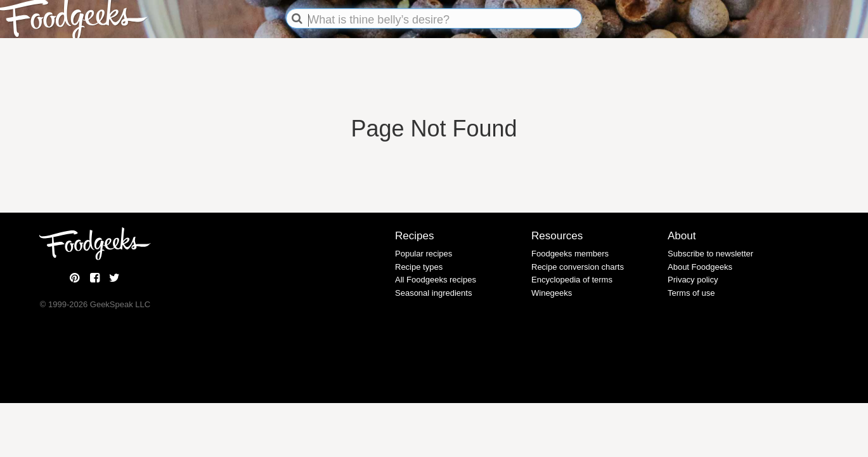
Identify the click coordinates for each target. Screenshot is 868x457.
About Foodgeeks (700, 267)
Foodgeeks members (570, 254)
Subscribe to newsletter (710, 254)
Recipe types (419, 267)
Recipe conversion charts (578, 267)
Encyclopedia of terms (572, 280)
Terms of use (691, 293)
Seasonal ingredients (433, 293)
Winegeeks (552, 293)
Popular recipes (424, 254)
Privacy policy (693, 280)
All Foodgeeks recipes (436, 280)
